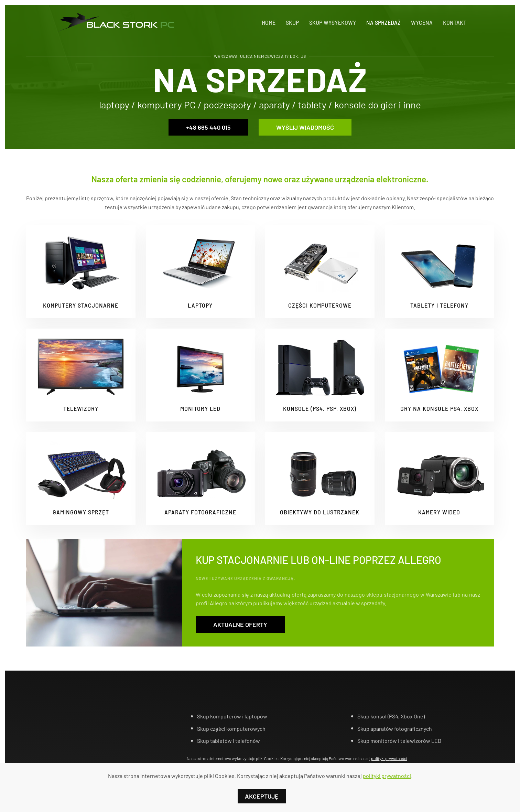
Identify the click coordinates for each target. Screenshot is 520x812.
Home (269, 22)
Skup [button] (292, 22)
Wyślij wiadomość (305, 127)
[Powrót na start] (114, 22)
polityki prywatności (389, 758)
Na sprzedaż (383, 22)
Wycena (422, 22)
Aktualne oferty (240, 624)
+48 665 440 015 (208, 127)
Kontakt (455, 22)
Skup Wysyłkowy (333, 22)
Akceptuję (262, 796)
